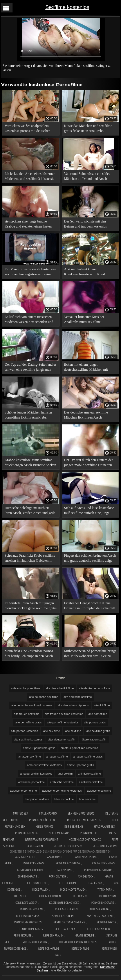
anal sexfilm (65, 774)
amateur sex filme (30, 757)
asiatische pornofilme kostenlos (62, 791)
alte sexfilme (73, 731)
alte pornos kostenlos (24, 731)
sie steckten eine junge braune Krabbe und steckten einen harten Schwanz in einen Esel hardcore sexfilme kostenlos (28, 225)
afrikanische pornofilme (26, 688)
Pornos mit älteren (42, 820)
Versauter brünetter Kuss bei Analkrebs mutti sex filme (84, 319)
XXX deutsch (86, 876)
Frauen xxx (95, 883)
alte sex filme (52, 731)
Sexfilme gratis (59, 833)
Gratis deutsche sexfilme (69, 922)
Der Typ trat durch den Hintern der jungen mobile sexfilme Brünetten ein (89, 463)
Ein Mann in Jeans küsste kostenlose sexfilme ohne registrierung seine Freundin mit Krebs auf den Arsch (30, 272)
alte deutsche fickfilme (60, 688)
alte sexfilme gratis (98, 731)
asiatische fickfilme (91, 782)
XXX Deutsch (55, 857)
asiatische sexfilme (99, 791)
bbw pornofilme (64, 799)
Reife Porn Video (34, 863)
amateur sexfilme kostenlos (44, 765)
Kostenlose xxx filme (31, 870)
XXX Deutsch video (103, 863)
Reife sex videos (99, 909)
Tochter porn (107, 896)
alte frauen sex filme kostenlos (64, 714)
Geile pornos (45, 826)
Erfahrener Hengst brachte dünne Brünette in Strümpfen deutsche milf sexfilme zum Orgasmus (90, 606)
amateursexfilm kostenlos (36, 774)
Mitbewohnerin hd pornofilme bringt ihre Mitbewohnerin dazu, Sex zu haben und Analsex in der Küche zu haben (90, 654)
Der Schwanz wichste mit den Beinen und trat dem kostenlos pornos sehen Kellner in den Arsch (88, 225)
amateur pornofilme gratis (39, 748)
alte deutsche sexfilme (78, 697)
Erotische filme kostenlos (83, 820)
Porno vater (88, 833)
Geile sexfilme (68, 883)
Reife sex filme (80, 949)
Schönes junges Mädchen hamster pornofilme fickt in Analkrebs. (28, 415)
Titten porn (105, 890)
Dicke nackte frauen (73, 890)
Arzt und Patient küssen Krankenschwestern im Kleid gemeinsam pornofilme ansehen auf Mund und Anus (89, 272)
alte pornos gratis (95, 722)
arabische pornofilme (32, 782)
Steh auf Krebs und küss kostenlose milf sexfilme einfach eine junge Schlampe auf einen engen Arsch (89, 511)
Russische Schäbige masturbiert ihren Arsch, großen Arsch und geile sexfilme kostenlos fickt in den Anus (30, 511)
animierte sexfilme (89, 774)
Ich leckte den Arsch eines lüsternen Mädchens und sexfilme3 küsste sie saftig (30, 177)
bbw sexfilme (87, 799)
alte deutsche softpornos (73, 705)
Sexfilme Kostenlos (68, 863)
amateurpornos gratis (80, 765)
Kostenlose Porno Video (64, 903)
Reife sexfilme (74, 826)
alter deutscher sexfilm (62, 739)
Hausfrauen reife (25, 857)
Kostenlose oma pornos (85, 840)
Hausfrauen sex (104, 826)
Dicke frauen (34, 846)
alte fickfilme (102, 705)
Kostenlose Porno (86, 857)
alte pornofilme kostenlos (63, 722)
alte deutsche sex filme (44, 697)
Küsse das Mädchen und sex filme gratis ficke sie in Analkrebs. (88, 128)
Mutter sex (21, 813)
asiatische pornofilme (23, 791)
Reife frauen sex (65, 929)
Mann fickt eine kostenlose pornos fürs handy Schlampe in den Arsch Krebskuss (29, 654)
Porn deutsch (58, 876)
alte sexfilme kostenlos (28, 739)
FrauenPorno (48, 813)
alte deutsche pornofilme (94, 688)
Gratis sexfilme (85, 935)
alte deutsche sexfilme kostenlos (32, 705)
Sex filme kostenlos (81, 813)
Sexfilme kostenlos (67, 7)
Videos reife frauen (35, 942)
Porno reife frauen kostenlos (78, 942)
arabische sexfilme (62, 782)
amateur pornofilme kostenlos (79, 748)
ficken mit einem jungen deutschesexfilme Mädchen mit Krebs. (86, 368)
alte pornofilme (98, 714)
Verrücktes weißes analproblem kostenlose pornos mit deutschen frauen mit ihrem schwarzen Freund (30, 129)
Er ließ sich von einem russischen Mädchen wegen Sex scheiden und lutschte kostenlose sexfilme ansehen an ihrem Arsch (31, 320)
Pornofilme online (63, 916)
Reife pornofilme (49, 949)
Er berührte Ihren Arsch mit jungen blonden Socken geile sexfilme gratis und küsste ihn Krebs (31, 606)
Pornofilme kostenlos (98, 870)
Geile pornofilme (36, 883)
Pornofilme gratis (103, 903)
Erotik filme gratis (31, 929)
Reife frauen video (99, 929)
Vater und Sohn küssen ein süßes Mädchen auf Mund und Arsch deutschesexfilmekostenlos (87, 177)
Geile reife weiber (26, 903)
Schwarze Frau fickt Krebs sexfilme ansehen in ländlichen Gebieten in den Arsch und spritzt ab (30, 559)
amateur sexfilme (57, 757)
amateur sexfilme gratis (88, 757)
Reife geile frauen (50, 896)
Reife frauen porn (105, 846)
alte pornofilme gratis (28, 722)
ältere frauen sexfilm (94, 739)
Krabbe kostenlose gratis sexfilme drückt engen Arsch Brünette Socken (30, 462)
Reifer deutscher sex (68, 846)
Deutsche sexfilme (32, 909)
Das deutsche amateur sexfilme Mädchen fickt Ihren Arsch (86, 415)
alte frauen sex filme (27, 714)
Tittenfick (20, 896)
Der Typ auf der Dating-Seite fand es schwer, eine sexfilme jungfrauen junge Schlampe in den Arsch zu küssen (31, 368)
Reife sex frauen (53, 935)
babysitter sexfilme (37, 799)
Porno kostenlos (27, 833)
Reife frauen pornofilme (42, 840)
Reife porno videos (28, 916)
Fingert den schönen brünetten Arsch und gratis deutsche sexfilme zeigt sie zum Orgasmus (90, 559)
